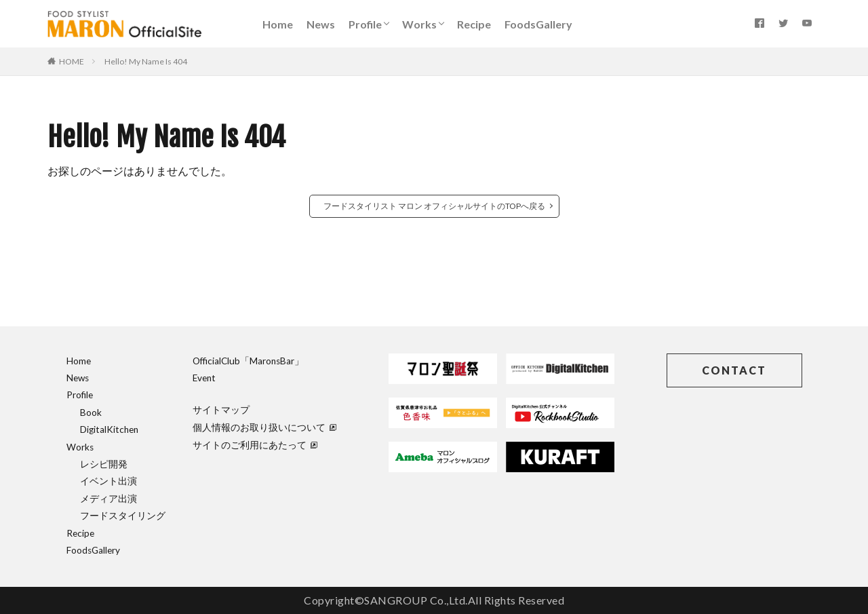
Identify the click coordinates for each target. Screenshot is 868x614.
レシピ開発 (104, 464)
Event (204, 378)
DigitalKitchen (109, 429)
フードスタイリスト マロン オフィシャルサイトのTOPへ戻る (434, 206)
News (321, 24)
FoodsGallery (538, 24)
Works (419, 24)
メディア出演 (108, 499)
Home (278, 24)
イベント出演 (108, 481)
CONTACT (734, 370)
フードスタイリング (123, 516)
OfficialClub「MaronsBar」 (248, 361)
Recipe (474, 24)
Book (91, 412)
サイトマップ (221, 410)
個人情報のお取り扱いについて (264, 427)
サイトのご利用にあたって (255, 445)
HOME (72, 61)
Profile (365, 24)
